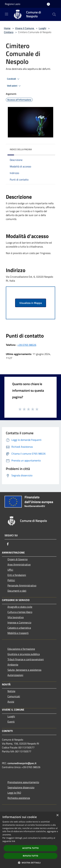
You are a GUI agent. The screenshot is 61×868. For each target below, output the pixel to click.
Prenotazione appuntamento (23, 782)
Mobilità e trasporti (18, 633)
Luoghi (42, 28)
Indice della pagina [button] (21, 149)
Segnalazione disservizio (21, 787)
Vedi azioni (14, 86)
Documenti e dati (17, 591)
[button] (31, 863)
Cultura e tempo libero (20, 612)
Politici (11, 580)
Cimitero (9, 32)
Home (7, 28)
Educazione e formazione (21, 649)
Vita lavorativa (16, 617)
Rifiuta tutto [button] (30, 856)
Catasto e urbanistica (19, 628)
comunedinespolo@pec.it (22, 763)
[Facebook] (8, 544)
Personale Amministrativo (22, 585)
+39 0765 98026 (27, 345)
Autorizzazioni (15, 675)
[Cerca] (54, 14)
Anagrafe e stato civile (20, 607)
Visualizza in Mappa (31, 303)
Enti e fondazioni (17, 575)
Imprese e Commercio (19, 622)
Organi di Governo (17, 559)
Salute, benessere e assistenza (24, 670)
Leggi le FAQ (14, 793)
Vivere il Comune (25, 28)
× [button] (57, 815)
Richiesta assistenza (19, 798)
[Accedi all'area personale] (48, 4)
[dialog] (30, 840)
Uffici (10, 570)
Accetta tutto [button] (30, 848)
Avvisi (11, 702)
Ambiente (13, 665)
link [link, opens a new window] (13, 841)
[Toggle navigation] (7, 14)
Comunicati (14, 696)
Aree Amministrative (19, 564)
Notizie (11, 691)
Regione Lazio (13, 4)
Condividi (14, 79)
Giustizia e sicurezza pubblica (24, 654)
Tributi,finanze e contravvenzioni (26, 659)
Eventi (11, 722)
